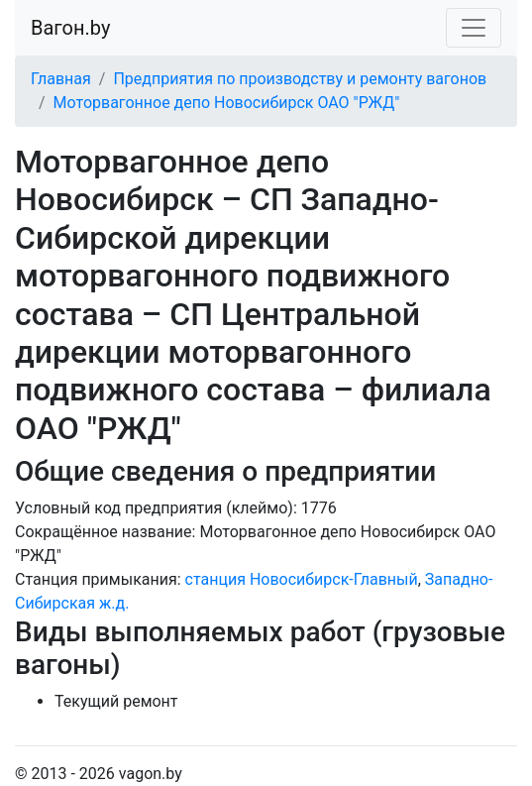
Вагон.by (70, 28)
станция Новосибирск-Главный (302, 579)
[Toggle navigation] (474, 28)
